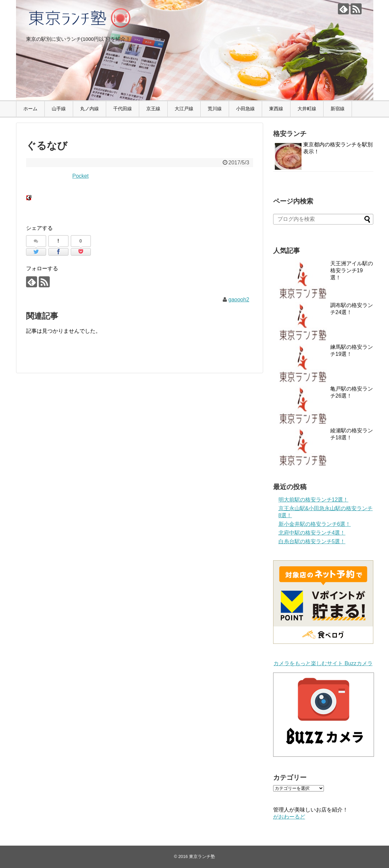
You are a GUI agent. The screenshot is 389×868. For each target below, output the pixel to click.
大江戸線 (184, 109)
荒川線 (215, 109)
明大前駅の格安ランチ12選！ (314, 500)
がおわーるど (289, 817)
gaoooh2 (239, 300)
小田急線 (245, 109)
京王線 (153, 109)
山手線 (59, 109)
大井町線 (307, 109)
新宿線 (338, 109)
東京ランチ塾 (202, 856)
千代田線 (123, 109)
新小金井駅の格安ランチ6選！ (315, 524)
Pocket (81, 176)
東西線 (276, 109)
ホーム (30, 109)
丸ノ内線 (89, 109)
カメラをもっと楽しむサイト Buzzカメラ (323, 663)
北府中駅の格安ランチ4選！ (312, 533)
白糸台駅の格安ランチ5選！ (312, 541)
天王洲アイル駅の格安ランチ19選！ (352, 270)
